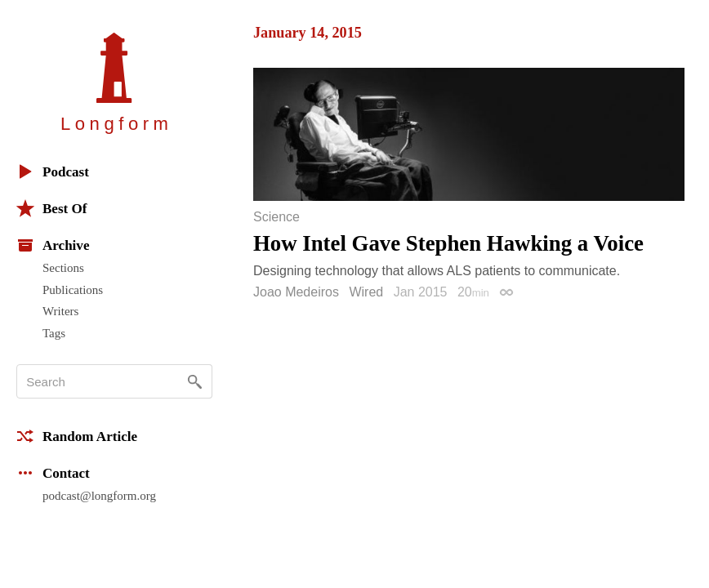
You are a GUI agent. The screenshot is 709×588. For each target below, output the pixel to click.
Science (276, 217)
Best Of (51, 208)
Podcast (53, 171)
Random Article (77, 436)
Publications (73, 290)
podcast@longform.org (99, 496)
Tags (54, 333)
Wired (366, 292)
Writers (60, 311)
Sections (63, 268)
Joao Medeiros (296, 292)
